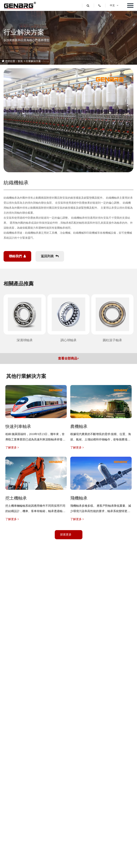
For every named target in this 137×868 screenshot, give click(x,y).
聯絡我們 (17, 256)
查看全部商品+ (68, 358)
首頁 (20, 61)
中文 (114, 5)
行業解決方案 (33, 61)
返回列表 (50, 256)
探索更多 (66, 535)
